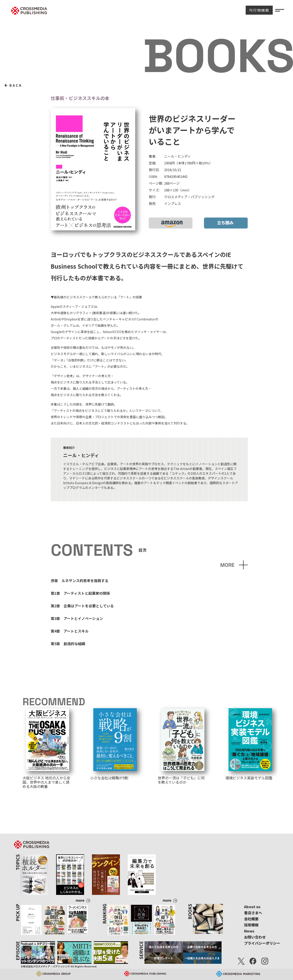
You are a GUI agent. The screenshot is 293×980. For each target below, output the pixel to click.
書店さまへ (253, 913)
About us (252, 907)
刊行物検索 (259, 10)
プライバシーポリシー (262, 943)
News (249, 931)
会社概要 (251, 919)
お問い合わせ (255, 937)
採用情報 (251, 925)
